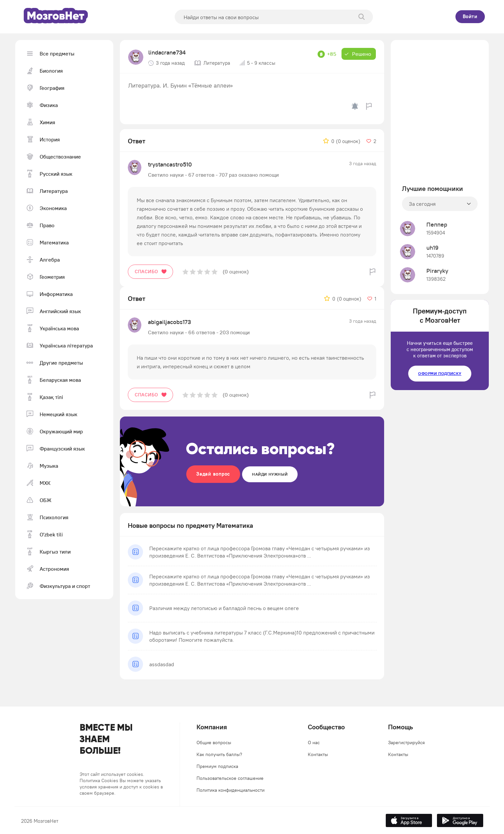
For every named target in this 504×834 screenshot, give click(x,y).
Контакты (318, 754)
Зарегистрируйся (406, 743)
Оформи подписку (440, 373)
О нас (314, 743)
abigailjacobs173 (169, 322)
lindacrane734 (167, 52)
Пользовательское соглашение (230, 778)
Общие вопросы (214, 743)
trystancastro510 (170, 164)
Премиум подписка (217, 766)
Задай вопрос (213, 474)
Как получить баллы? (219, 754)
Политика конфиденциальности (231, 790)
